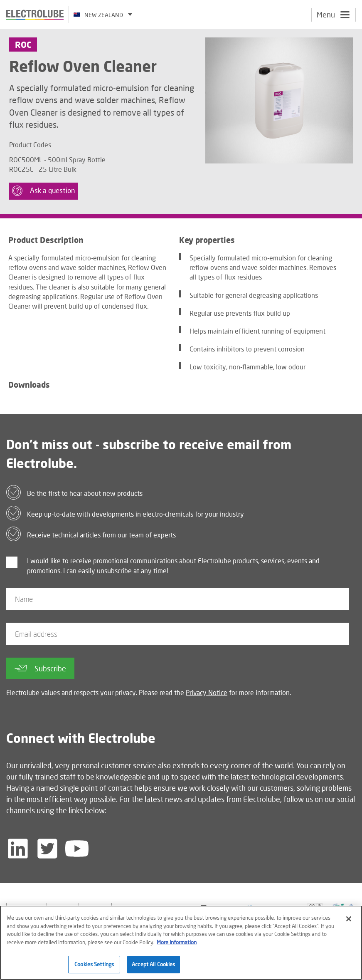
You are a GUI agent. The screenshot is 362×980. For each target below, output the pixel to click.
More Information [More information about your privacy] (177, 942)
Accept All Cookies (153, 964)
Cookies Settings (94, 964)
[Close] (349, 919)
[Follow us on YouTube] (77, 849)
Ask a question (43, 191)
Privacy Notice (207, 692)
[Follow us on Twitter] (47, 849)
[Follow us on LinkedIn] (18, 849)
